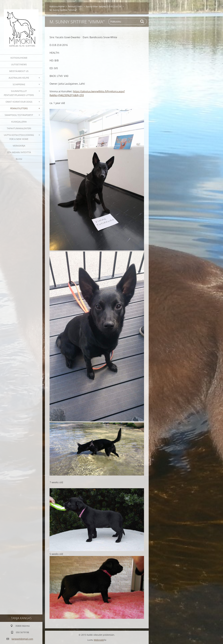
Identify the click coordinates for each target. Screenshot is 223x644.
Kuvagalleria (19, 122)
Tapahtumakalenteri (19, 128)
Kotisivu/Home (19, 58)
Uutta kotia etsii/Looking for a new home (19, 137)
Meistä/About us (19, 71)
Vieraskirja (19, 146)
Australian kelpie (19, 78)
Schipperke (19, 84)
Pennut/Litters (19, 108)
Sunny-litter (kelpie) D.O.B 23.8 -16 (104, 6)
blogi (19, 159)
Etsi (142, 22)
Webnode (99, 640)
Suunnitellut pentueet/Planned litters (19, 93)
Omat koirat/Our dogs (19, 102)
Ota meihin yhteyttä (19, 152)
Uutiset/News (19, 64)
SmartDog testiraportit (19, 115)
